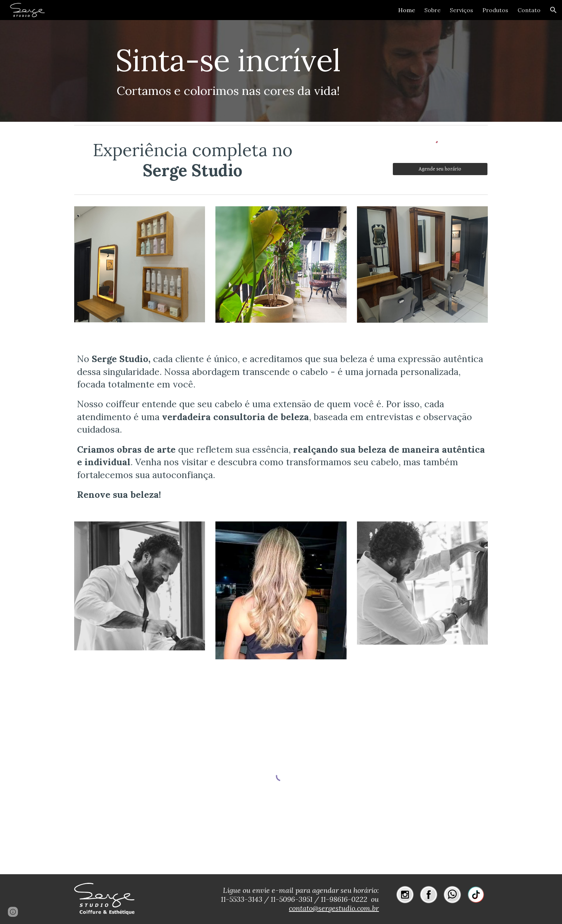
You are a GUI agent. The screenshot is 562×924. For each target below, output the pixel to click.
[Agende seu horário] (440, 169)
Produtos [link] (495, 10)
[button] (553, 10)
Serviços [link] (461, 10)
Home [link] (407, 10)
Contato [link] (529, 10)
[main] (228, 71)
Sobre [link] (432, 10)
